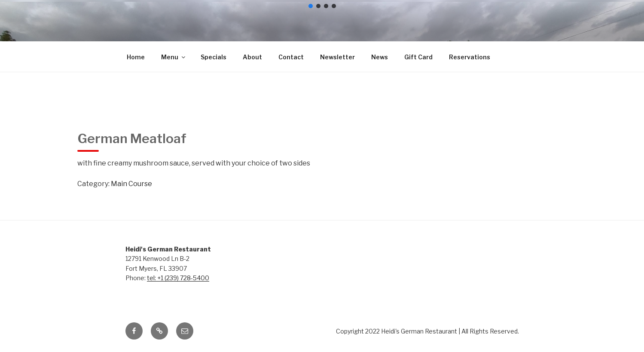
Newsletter (337, 57)
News (380, 57)
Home (136, 57)
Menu (174, 57)
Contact (291, 57)
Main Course (131, 184)
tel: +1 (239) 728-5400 (178, 278)
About (252, 57)
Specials (214, 57)
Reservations (470, 57)
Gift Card (418, 57)
